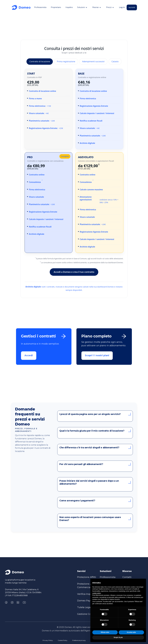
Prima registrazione (66, 61)
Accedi (29, 358)
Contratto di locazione (40, 61)
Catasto (115, 61)
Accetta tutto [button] (131, 632)
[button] (83, 7)
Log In (122, 7)
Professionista (40, 7)
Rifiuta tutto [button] (105, 632)
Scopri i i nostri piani (97, 358)
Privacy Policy (48, 640)
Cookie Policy (63, 640)
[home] (21, 7)
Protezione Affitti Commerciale (87, 588)
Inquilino (69, 7)
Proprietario (56, 7)
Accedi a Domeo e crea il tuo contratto (74, 272)
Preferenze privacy (79, 640)
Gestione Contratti (87, 617)
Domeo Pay (84, 603)
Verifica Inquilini (86, 597)
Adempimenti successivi (93, 61)
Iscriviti (132, 7)
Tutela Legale (85, 610)
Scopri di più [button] (118, 637)
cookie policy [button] (97, 593)
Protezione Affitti (87, 580)
